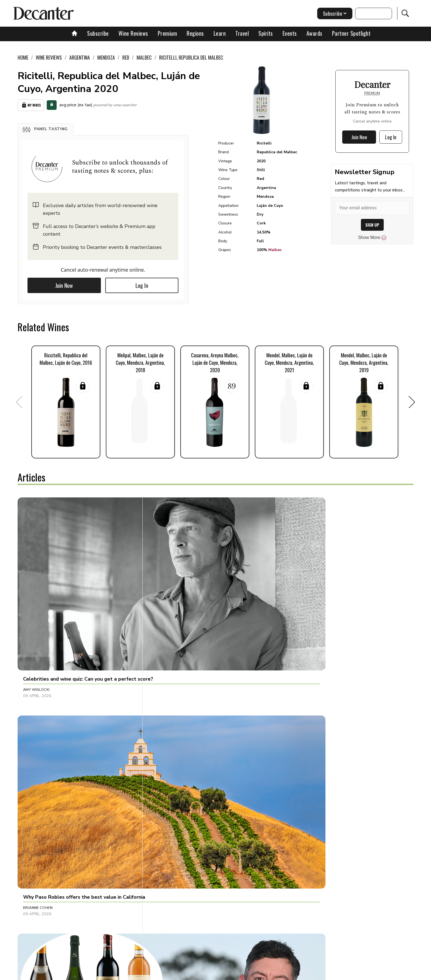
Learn (220, 33)
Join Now (64, 283)
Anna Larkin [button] (166, 837)
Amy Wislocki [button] (36, 595)
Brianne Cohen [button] (168, 595)
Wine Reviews (133, 33)
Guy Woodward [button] (301, 719)
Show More (372, 238)
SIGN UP (372, 225)
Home (23, 57)
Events (290, 33)
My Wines (31, 104)
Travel (242, 33)
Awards (314, 33)
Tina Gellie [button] (295, 595)
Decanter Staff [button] (169, 719)
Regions (195, 33)
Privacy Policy (225, 974)
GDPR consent (301, 974)
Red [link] (126, 57)
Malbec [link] (144, 57)
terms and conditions (264, 974)
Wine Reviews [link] (49, 57)
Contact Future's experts (150, 974)
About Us (113, 974)
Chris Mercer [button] (298, 837)
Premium (168, 33)
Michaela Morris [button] (40, 837)
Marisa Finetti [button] (37, 719)
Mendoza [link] (106, 57)
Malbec (275, 250)
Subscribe (98, 33)
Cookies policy (193, 974)
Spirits (266, 33)
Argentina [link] (80, 57)
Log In (142, 283)
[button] (45, 127)
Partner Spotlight (351, 33)
